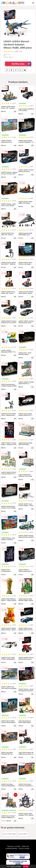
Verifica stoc (21, 64)
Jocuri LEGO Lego (10, 834)
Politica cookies (24, 848)
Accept (26, 866)
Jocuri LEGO (23, 834)
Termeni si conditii (14, 846)
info (15, 111)
